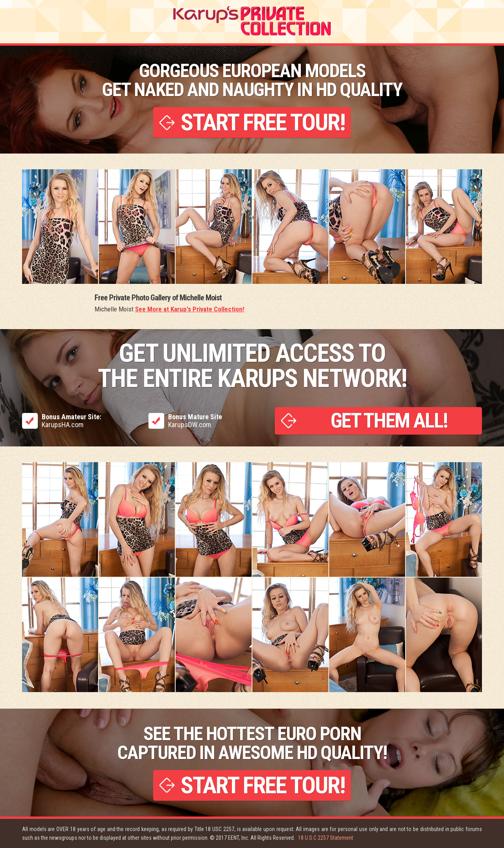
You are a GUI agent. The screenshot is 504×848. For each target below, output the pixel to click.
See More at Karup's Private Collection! (190, 309)
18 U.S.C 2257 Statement (326, 838)
